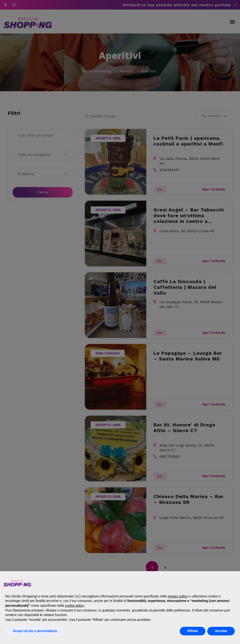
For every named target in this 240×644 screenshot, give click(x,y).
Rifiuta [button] (193, 631)
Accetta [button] (221, 631)
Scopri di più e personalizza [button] (35, 631)
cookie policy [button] (74, 606)
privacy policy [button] (178, 596)
